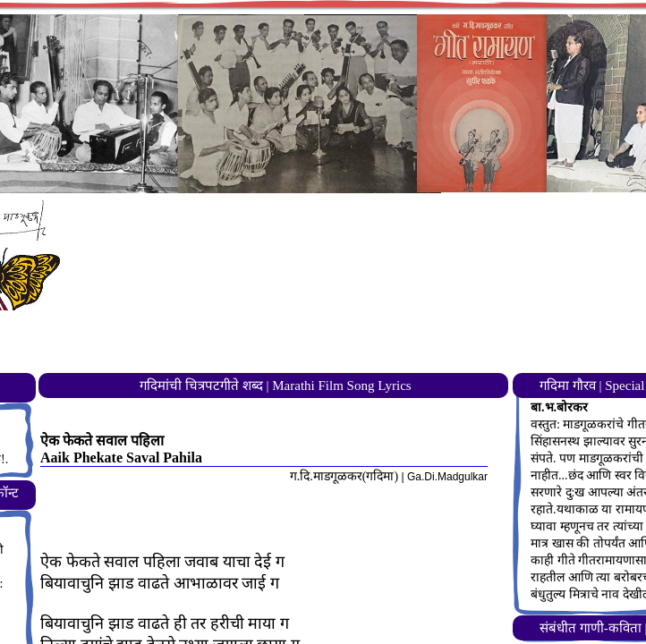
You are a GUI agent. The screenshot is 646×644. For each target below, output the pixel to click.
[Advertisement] (357, 327)
